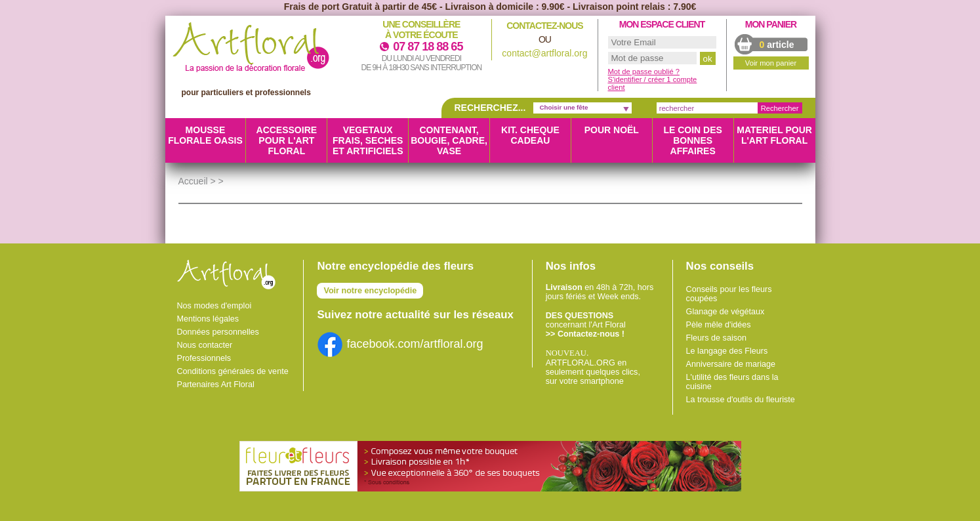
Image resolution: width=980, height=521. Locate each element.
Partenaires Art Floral (216, 385)
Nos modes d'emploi (214, 306)
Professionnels (204, 358)
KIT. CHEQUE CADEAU (530, 135)
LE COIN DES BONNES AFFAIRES (692, 140)
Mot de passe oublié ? (644, 72)
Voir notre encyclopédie (370, 291)
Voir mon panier (771, 63)
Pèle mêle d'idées (719, 325)
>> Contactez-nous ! (585, 334)
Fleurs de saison (716, 338)
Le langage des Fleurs (727, 351)
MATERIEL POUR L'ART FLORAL (774, 135)
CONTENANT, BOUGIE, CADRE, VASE (449, 140)
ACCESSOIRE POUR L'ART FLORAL (287, 140)
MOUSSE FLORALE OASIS (205, 135)
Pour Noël (612, 130)
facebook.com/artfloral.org (400, 344)
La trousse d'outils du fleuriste (741, 400)
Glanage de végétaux (725, 312)
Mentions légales (208, 319)
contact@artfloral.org (544, 53)
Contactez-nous (544, 26)
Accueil (193, 181)
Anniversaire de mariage (731, 364)
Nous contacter (205, 345)
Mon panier (771, 24)
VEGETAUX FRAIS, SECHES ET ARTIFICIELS (368, 140)
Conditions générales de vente (233, 371)
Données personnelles (218, 332)
